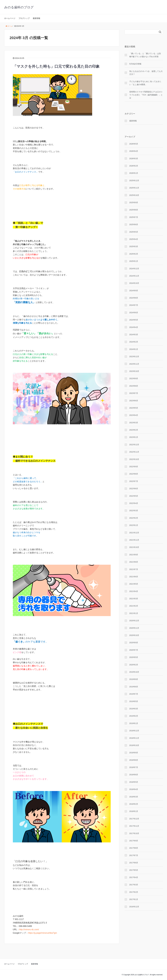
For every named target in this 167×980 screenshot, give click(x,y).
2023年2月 (134, 430)
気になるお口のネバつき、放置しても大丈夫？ (146, 73)
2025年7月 (134, 217)
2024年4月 (134, 327)
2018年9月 (134, 753)
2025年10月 (134, 195)
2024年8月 (134, 298)
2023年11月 (134, 364)
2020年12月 (134, 621)
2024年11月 (134, 276)
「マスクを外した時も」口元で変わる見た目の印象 (56, 66)
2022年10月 (134, 459)
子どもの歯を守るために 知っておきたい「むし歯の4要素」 (145, 83)
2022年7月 (134, 481)
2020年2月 (134, 665)
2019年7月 (134, 694)
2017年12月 (134, 819)
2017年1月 (134, 899)
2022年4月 (134, 503)
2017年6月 (134, 863)
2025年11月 (134, 188)
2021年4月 (134, 591)
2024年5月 (134, 320)
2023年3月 (134, 423)
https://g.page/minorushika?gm (43, 933)
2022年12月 (134, 445)
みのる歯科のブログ (19, 7)
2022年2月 (134, 518)
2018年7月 (134, 767)
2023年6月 (134, 401)
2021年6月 (134, 577)
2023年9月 (134, 378)
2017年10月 (134, 833)
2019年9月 (134, 679)
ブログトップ (24, 18)
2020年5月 (134, 657)
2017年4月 (134, 877)
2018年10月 (134, 745)
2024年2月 (134, 342)
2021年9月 (134, 555)
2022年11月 (134, 452)
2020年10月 (134, 635)
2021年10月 (134, 547)
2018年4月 (134, 789)
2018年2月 (134, 804)
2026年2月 (134, 166)
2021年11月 (134, 540)
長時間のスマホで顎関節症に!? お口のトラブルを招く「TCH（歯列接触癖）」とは (146, 95)
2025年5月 (134, 232)
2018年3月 (134, 797)
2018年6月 (134, 775)
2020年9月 (134, 643)
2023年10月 (134, 371)
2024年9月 (134, 291)
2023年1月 (134, 437)
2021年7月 (134, 569)
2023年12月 (134, 357)
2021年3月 (134, 599)
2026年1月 (134, 173)
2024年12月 (134, 269)
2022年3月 (134, 511)
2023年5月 (134, 408)
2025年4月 (134, 239)
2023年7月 (134, 393)
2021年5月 (134, 584)
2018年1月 (134, 811)
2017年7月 (134, 855)
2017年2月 (134, 892)
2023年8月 (134, 386)
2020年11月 (134, 628)
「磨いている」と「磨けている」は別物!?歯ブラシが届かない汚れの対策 (145, 55)
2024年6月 (134, 313)
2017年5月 (134, 870)
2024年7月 (134, 305)
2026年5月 (134, 144)
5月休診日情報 (135, 64)
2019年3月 (134, 709)
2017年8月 (134, 848)
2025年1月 (134, 261)
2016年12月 (134, 907)
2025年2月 (134, 254)
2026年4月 (134, 151)
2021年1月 (134, 613)
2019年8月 (134, 687)
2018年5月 (134, 782)
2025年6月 (134, 224)
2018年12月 (134, 731)
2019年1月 (134, 723)
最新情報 (36, 18)
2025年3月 (134, 246)
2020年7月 (134, 650)
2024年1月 (134, 349)
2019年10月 (134, 672)
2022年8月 (134, 474)
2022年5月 (134, 496)
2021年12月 (134, 533)
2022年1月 (134, 525)
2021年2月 (134, 606)
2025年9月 (134, 202)
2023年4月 (134, 415)
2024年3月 (134, 335)
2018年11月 (134, 738)
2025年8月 (134, 210)
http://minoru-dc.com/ (29, 929)
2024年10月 (134, 283)
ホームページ (10, 18)
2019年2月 (134, 716)
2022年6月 (134, 489)
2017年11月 (134, 826)
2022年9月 (134, 467)
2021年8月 (134, 562)
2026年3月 (134, 159)
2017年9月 (134, 841)
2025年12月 (134, 181)
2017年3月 (134, 885)
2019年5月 (134, 701)
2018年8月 (134, 760)
